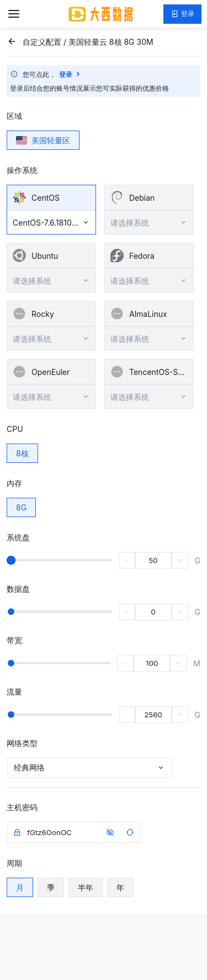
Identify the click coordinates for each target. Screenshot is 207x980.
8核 (22, 453)
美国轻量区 (43, 140)
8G (21, 507)
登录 (182, 14)
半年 (86, 887)
